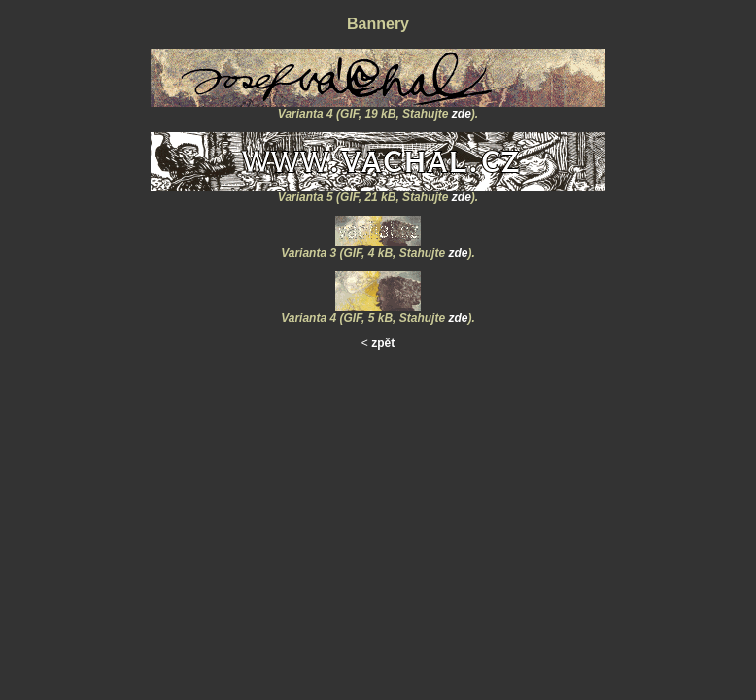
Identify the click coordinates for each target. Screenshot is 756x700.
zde (462, 114)
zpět (383, 343)
